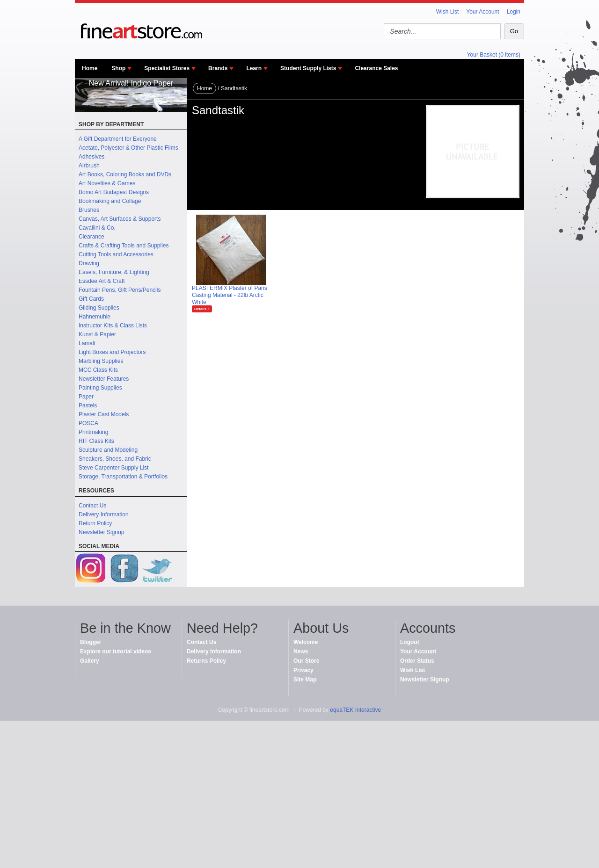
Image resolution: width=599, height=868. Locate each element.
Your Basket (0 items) (494, 55)
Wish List (448, 12)
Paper (86, 397)
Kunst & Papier (97, 334)
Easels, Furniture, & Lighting (114, 272)
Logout (410, 642)
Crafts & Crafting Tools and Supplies (124, 246)
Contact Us (92, 506)
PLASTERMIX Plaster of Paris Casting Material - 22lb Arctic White (230, 295)
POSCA (88, 423)
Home (90, 68)
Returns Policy (206, 661)
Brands (218, 68)
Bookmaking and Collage (110, 201)
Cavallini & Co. (97, 228)
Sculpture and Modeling (108, 450)
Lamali (87, 343)
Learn (254, 68)
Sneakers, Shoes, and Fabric (115, 459)
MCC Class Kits (98, 370)
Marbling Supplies (101, 361)
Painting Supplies (100, 388)
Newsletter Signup (101, 532)
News (301, 651)
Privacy (303, 670)
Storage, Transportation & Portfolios (123, 477)
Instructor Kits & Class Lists (113, 325)
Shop (118, 68)
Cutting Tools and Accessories (116, 254)
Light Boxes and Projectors (112, 352)
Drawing (89, 263)
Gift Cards (91, 299)
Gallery (90, 661)
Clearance (91, 237)
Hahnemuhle (95, 317)
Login (514, 12)
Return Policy (95, 523)
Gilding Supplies (99, 308)
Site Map (305, 680)
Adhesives (91, 157)
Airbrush (89, 166)
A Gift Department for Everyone (118, 139)
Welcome (306, 642)
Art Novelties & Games (107, 183)
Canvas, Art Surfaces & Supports (120, 219)
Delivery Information (104, 514)
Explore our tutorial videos (116, 651)
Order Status (417, 661)
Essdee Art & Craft (102, 281)
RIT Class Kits (96, 441)
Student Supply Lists (308, 68)
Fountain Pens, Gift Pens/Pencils (120, 290)
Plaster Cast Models (104, 414)
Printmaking (93, 432)
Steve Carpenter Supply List (113, 468)
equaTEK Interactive (355, 710)
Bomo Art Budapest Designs (114, 192)
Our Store (306, 661)
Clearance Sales (376, 68)
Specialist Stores (167, 68)
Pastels (88, 405)
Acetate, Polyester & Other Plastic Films (128, 148)
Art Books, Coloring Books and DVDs (125, 174)
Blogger (91, 642)
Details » (202, 309)
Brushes (89, 210)
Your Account (482, 12)
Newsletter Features (104, 379)
